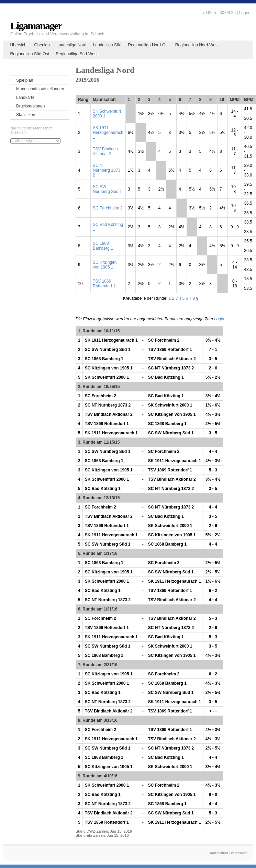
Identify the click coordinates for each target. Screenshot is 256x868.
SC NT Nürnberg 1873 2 (107, 170)
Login (244, 13)
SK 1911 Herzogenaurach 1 (108, 133)
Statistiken (26, 115)
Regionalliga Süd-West (77, 54)
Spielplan (25, 80)
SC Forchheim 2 (108, 208)
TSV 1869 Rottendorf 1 (104, 284)
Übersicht (19, 45)
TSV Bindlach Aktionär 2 (105, 151)
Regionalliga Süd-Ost (30, 54)
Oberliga (42, 45)
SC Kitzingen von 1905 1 (105, 265)
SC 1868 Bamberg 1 (103, 246)
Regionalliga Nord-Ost (148, 45)
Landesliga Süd (107, 45)
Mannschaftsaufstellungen (40, 89)
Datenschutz (219, 853)
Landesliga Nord (71, 45)
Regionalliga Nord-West (197, 45)
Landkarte (25, 98)
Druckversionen (30, 106)
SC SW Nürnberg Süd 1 (107, 189)
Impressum (239, 853)
